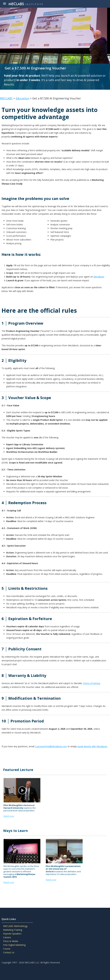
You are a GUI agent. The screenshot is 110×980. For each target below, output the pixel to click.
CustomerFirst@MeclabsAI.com (51, 746)
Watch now (9, 882)
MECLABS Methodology (15, 926)
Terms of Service (92, 683)
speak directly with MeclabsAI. (92, 746)
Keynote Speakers (12, 934)
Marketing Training (13, 930)
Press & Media (11, 941)
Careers (7, 937)
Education (22, 98)
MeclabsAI (99, 277)
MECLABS (6, 98)
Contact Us (9, 952)
